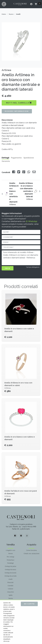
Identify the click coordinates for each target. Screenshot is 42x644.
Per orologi (10, 557)
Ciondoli (10, 586)
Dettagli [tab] (5, 158)
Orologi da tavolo (10, 573)
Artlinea (14, 194)
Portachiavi (11, 560)
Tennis (11, 598)
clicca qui (6, 641)
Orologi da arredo (11, 576)
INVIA (8, 268)
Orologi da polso (11, 566)
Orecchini (11, 592)
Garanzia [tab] (6, 161)
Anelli (10, 579)
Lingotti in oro (10, 550)
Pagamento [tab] (16, 158)
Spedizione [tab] (29, 158)
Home (4, 14)
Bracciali (10, 582)
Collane (11, 589)
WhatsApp (31, 221)
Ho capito (29, 604)
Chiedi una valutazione (32, 553)
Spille (11, 595)
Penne (11, 553)
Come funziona (32, 550)
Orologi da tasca (10, 569)
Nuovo (11, 14)
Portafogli (10, 563)
